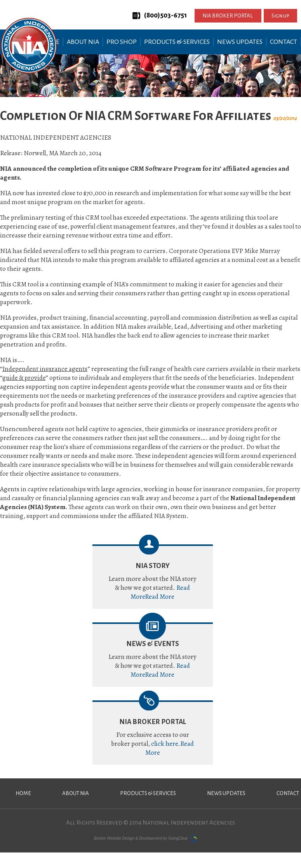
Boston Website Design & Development (128, 838)
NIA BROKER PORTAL (228, 16)
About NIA (83, 42)
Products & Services (177, 42)
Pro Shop (122, 42)
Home (23, 793)
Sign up (280, 16)
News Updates (240, 42)
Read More (160, 597)
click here (164, 744)
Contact (284, 42)
